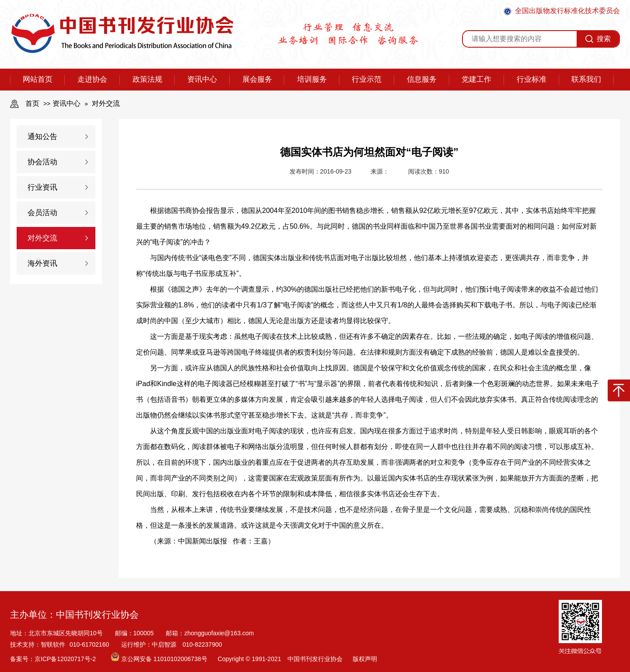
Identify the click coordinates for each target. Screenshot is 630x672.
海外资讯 (42, 263)
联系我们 (586, 79)
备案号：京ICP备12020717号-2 (54, 659)
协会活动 (42, 162)
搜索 (598, 39)
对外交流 (106, 103)
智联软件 (53, 644)
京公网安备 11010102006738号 (160, 659)
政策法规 (147, 79)
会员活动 (42, 213)
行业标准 (532, 79)
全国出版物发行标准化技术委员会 (562, 11)
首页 (32, 103)
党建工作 (476, 79)
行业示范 (367, 79)
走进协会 (92, 79)
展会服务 (257, 79)
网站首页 (38, 79)
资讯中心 (202, 79)
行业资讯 (42, 187)
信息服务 (422, 79)
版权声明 (365, 659)
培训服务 (312, 79)
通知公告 (42, 137)
